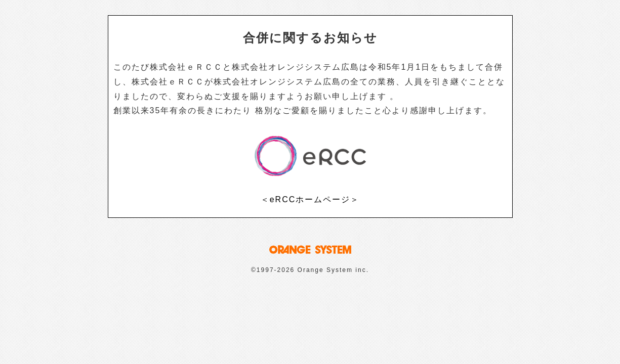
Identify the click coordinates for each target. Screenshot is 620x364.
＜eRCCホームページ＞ (310, 199)
